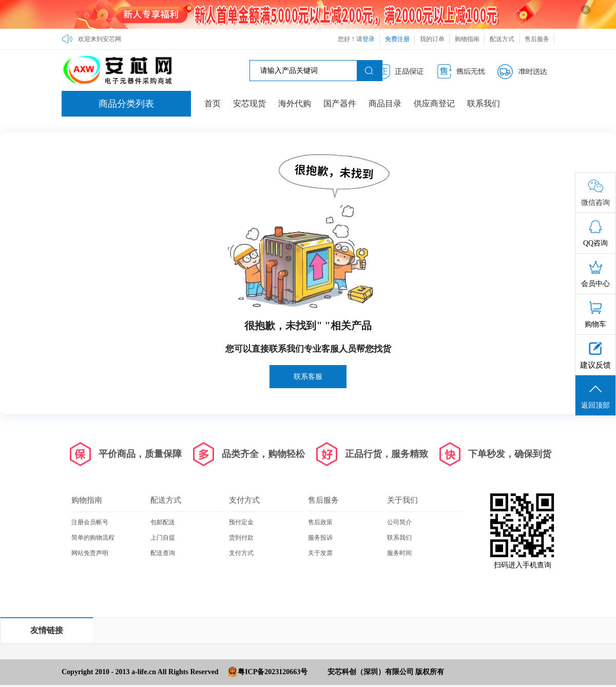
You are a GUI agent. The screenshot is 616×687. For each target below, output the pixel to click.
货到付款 (241, 538)
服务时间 (399, 553)
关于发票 (320, 553)
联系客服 (308, 377)
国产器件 (340, 103)
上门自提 (163, 538)
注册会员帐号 (90, 522)
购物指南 (467, 39)
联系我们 (484, 103)
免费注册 (397, 39)
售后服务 (537, 39)
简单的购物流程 (93, 538)
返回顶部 (595, 396)
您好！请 (356, 39)
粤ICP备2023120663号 (273, 672)
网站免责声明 (90, 553)
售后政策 (320, 522)
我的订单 (432, 39)
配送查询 (163, 553)
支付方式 (244, 500)
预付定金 (241, 522)
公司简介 (399, 522)
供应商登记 (434, 103)
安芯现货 (249, 103)
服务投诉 (320, 538)
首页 (213, 103)
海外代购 (295, 103)
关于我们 (402, 500)
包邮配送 (163, 522)
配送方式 (502, 39)
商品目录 (385, 103)
